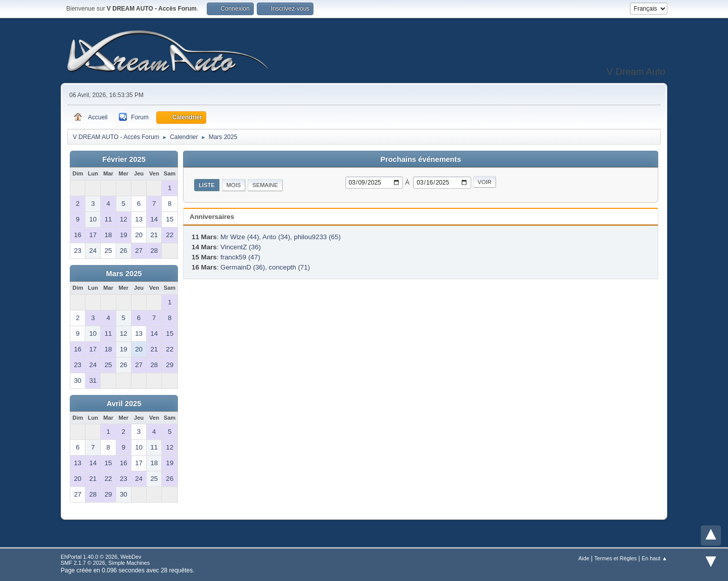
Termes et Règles (615, 558)
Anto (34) (276, 237)
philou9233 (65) (317, 237)
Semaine (265, 185)
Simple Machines (129, 563)
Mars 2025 (124, 274)
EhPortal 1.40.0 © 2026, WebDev (101, 557)
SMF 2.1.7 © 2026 (83, 563)
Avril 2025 (124, 404)
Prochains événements (421, 159)
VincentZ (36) (241, 247)
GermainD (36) (243, 267)
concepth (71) (290, 267)
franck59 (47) (240, 257)
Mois (234, 185)
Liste (207, 185)
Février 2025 (124, 159)
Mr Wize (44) (240, 237)
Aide (584, 558)
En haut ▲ (654, 558)
